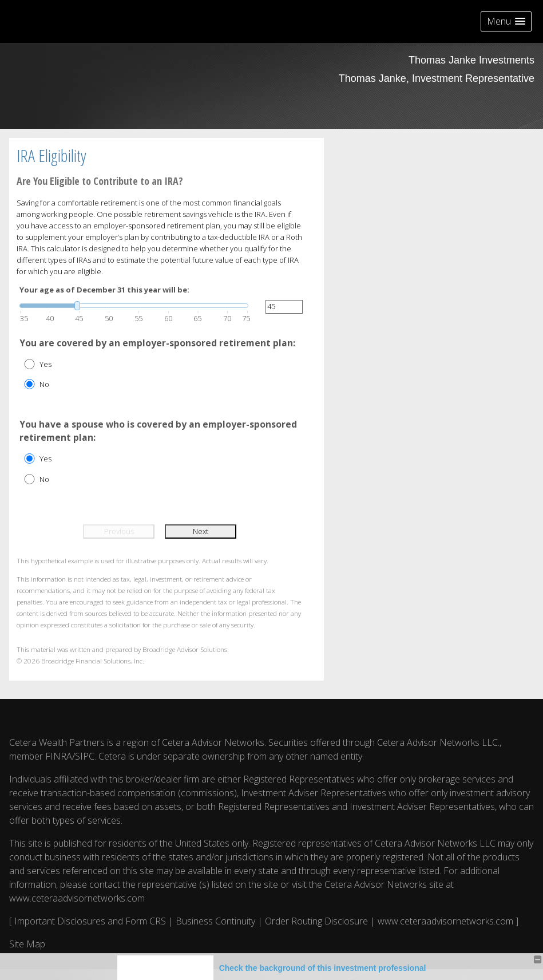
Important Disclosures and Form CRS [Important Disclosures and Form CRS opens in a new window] (90, 921)
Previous (119, 531)
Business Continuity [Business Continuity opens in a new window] (215, 921)
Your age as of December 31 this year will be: (104, 290)
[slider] (134, 306)
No (44, 384)
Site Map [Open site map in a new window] (27, 944)
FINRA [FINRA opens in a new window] (59, 756)
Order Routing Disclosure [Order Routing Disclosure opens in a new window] (316, 921)
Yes (45, 364)
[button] (506, 21)
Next (201, 531)
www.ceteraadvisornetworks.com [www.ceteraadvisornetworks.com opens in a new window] (77, 898)
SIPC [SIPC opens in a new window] (85, 756)
